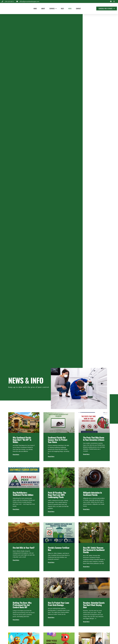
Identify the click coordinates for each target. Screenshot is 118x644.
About (43, 9)
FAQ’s (62, 9)
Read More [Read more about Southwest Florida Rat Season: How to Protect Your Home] (51, 456)
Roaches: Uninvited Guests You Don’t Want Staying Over (94, 605)
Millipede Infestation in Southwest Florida (92, 494)
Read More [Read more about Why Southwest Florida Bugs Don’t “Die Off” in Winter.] (16, 455)
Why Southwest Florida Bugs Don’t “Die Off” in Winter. (22, 440)
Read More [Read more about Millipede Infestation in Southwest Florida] (86, 509)
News (70, 9)
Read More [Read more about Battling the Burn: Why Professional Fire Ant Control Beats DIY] (16, 620)
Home (35, 9)
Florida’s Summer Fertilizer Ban (59, 549)
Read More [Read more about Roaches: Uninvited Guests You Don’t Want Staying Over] (86, 622)
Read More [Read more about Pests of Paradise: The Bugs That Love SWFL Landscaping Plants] (51, 512)
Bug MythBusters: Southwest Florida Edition (23, 494)
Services (53, 9)
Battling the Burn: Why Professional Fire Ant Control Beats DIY (22, 605)
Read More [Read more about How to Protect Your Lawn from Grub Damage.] (51, 617)
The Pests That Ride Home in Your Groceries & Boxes (94, 439)
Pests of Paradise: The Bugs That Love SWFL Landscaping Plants (57, 495)
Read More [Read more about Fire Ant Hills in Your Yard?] (16, 560)
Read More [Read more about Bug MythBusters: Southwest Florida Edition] (16, 509)
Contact (78, 9)
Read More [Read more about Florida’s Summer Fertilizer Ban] (51, 562)
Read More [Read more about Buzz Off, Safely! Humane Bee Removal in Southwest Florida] (86, 567)
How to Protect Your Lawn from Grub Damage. (59, 604)
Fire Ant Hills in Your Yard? (24, 548)
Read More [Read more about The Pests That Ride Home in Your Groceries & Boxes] (86, 454)
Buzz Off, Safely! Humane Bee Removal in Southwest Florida (94, 550)
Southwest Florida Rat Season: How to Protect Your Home (58, 440)
